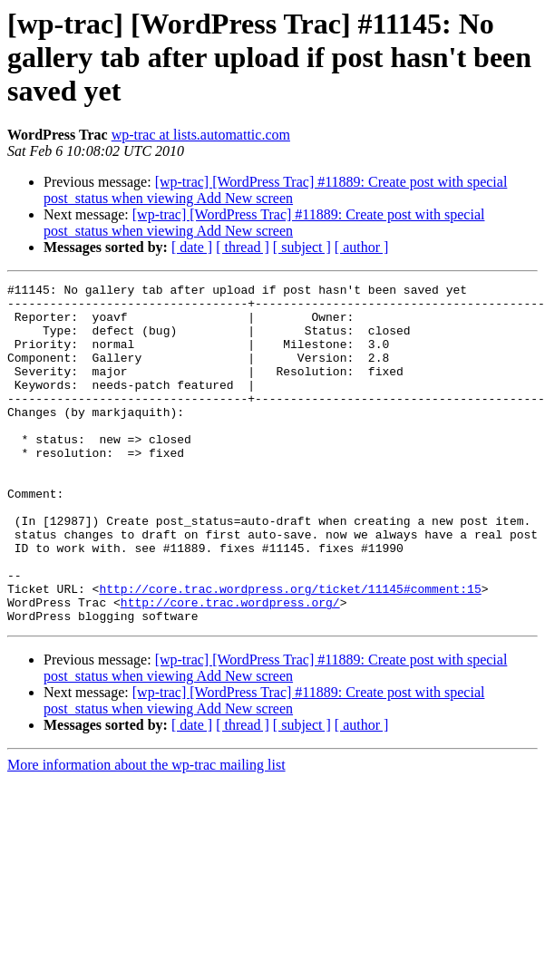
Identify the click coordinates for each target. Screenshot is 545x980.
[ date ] (192, 247)
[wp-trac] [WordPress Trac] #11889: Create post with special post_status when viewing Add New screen (275, 190)
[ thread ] (243, 247)
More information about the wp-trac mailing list (146, 833)
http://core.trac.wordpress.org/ (230, 667)
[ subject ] (302, 247)
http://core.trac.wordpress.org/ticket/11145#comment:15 (290, 651)
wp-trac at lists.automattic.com (201, 135)
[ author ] (362, 247)
